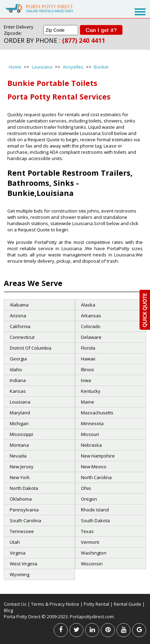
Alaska (88, 305)
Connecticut (22, 337)
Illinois (88, 369)
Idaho (16, 369)
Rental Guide (128, 604)
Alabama (19, 305)
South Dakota (95, 520)
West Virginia (24, 564)
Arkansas (91, 316)
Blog (8, 610)
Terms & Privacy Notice (55, 604)
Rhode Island (95, 510)
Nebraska (91, 445)
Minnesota (92, 423)
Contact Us (15, 604)
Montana (19, 445)
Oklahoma (21, 499)
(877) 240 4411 (84, 40)
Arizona (18, 316)
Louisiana (42, 67)
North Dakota (24, 488)
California (20, 326)
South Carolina (25, 520)
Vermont (90, 542)
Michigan (19, 423)
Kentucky (91, 391)
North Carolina (96, 477)
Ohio (86, 488)
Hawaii (88, 359)
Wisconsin (92, 564)
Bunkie (101, 67)
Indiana (18, 380)
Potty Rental (96, 604)
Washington (94, 553)
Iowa (86, 380)
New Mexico (94, 467)
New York (20, 477)
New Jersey (22, 467)
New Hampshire (98, 456)
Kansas (18, 391)
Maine (88, 402)
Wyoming (20, 574)
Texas (87, 531)
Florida (88, 348)
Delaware (91, 337)
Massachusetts (97, 413)
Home (15, 67)
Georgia (18, 359)
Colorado (91, 326)
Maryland (20, 413)
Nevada (18, 456)
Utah (15, 542)
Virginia (18, 553)
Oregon (89, 499)
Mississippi (21, 434)
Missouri (90, 434)
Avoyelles (73, 67)
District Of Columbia (31, 348)
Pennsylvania (24, 510)
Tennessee (22, 531)
